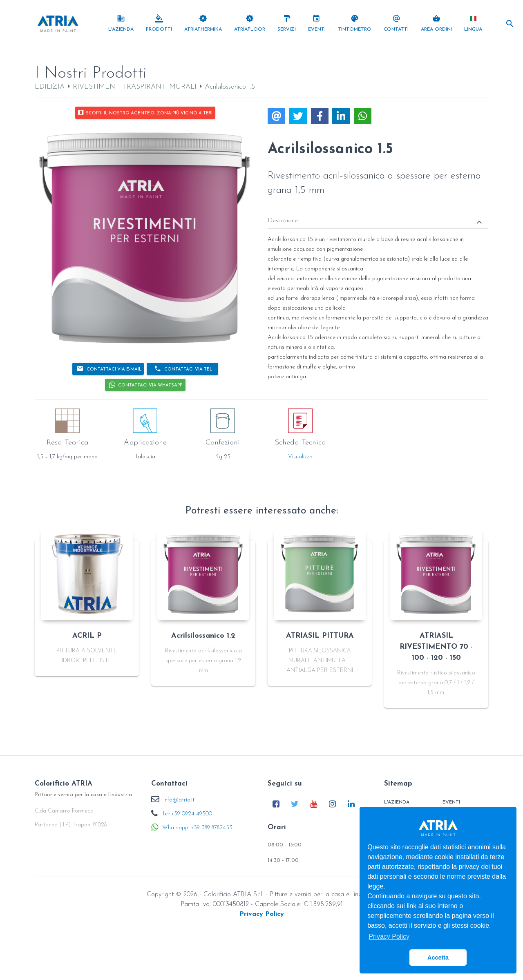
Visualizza (300, 457)
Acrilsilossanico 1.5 (230, 87)
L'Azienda (397, 802)
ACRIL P (87, 636)
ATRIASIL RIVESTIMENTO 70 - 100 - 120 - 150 (436, 647)
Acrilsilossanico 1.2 (203, 636)
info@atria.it (179, 800)
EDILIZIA (50, 87)
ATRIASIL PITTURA (320, 636)
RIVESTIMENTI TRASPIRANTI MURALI (135, 87)
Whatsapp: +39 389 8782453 (197, 828)
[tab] (378, 215)
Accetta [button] (438, 958)
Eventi (451, 802)
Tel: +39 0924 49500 (187, 814)
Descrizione (376, 222)
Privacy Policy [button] (389, 936)
